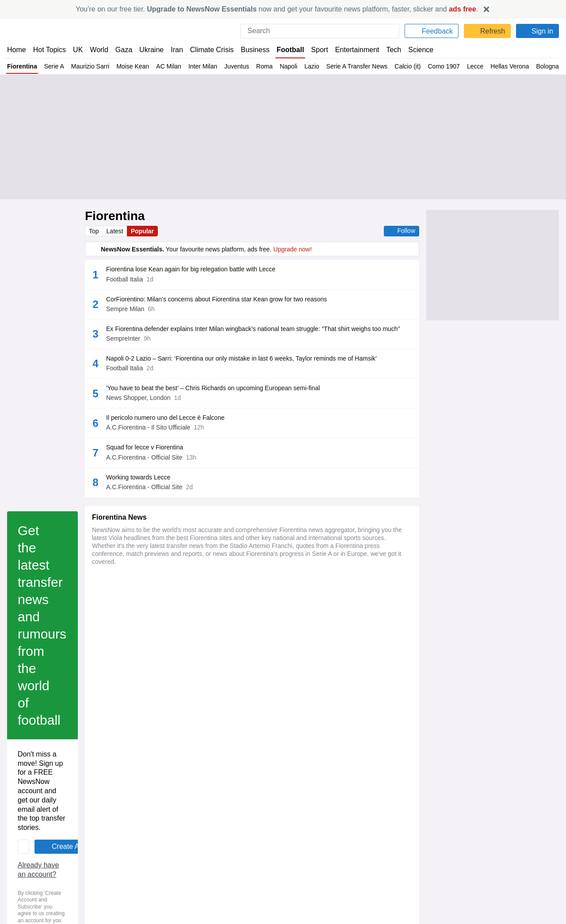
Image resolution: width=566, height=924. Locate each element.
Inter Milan (203, 66)
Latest (116, 231)
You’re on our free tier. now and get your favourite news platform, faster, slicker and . (277, 9)
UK (78, 50)
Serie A (54, 66)
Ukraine (149, 50)
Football (286, 50)
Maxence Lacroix (121, 858)
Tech (387, 50)
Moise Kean (134, 66)
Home (16, 50)
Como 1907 (448, 66)
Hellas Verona (514, 66)
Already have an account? (134, 647)
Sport (315, 50)
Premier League (193, 858)
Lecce (479, 66)
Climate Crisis (207, 50)
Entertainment (352, 50)
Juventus (238, 66)
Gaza (122, 50)
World (98, 50)
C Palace (158, 858)
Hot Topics (50, 50)
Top (94, 231)
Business (251, 50)
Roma (267, 66)
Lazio (314, 66)
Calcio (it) (411, 66)
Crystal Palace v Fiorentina (132, 882)
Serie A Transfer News (360, 66)
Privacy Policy (164, 672)
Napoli (291, 66)
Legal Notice (209, 672)
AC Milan (169, 66)
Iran (173, 50)
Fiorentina (22, 66)
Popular (144, 231)
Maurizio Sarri (91, 66)
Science (414, 50)
